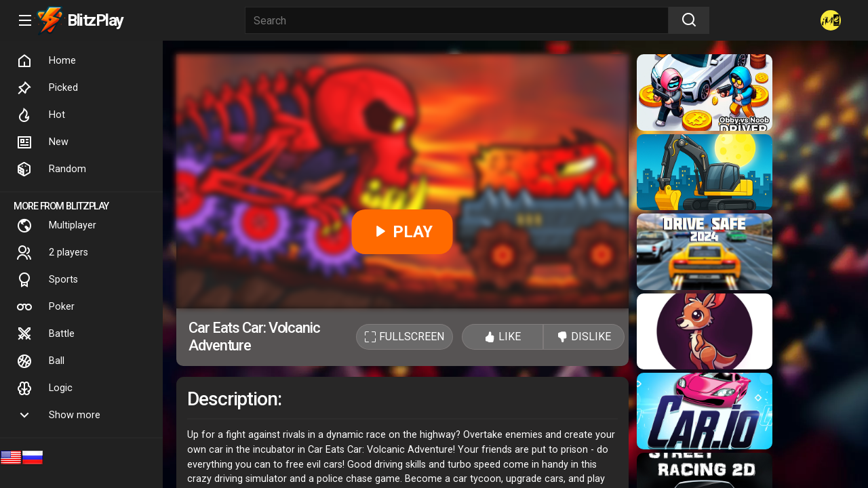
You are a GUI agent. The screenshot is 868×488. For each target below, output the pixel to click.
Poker (45, 307)
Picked (47, 88)
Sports (47, 280)
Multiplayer (56, 226)
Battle (45, 334)
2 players (52, 253)
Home (46, 61)
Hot (41, 115)
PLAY (402, 232)
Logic (44, 388)
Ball (40, 361)
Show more (58, 415)
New (42, 142)
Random (51, 169)
